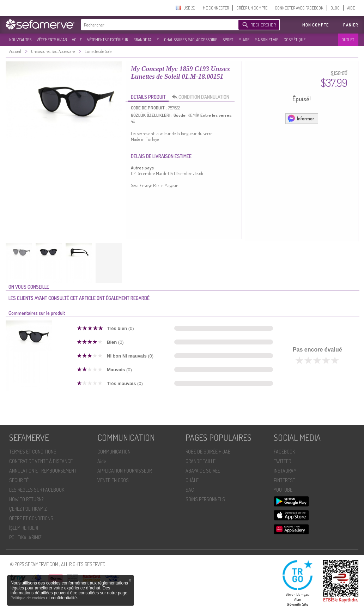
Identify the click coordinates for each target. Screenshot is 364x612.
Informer (301, 118)
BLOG (335, 8)
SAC (190, 490)
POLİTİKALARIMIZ (25, 537)
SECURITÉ (19, 480)
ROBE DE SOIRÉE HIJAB (208, 452)
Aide (102, 461)
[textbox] (158, 25)
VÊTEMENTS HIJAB (52, 40)
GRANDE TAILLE (146, 40)
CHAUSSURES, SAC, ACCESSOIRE (191, 40)
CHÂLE (192, 480)
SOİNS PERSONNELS (205, 499)
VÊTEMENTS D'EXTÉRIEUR (108, 40)
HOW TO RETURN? (26, 499)
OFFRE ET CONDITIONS (31, 518)
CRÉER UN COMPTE (252, 8)
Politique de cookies (28, 598)
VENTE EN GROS (113, 480)
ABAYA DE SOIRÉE (203, 471)
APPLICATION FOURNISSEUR (125, 471)
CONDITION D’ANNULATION (202, 97)
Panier (351, 25)
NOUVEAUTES (20, 40)
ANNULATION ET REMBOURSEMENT (43, 471)
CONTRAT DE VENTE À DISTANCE (41, 461)
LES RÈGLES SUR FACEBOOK (37, 490)
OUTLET (348, 40)
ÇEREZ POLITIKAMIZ (28, 509)
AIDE (351, 8)
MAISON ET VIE (266, 40)
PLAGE (244, 40)
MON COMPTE (316, 25)
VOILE (77, 40)
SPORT (228, 40)
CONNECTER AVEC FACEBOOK (299, 8)
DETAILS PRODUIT (148, 97)
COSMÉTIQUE (295, 40)
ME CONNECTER (216, 8)
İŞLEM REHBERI (24, 528)
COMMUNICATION (114, 452)
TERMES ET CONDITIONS (33, 452)
